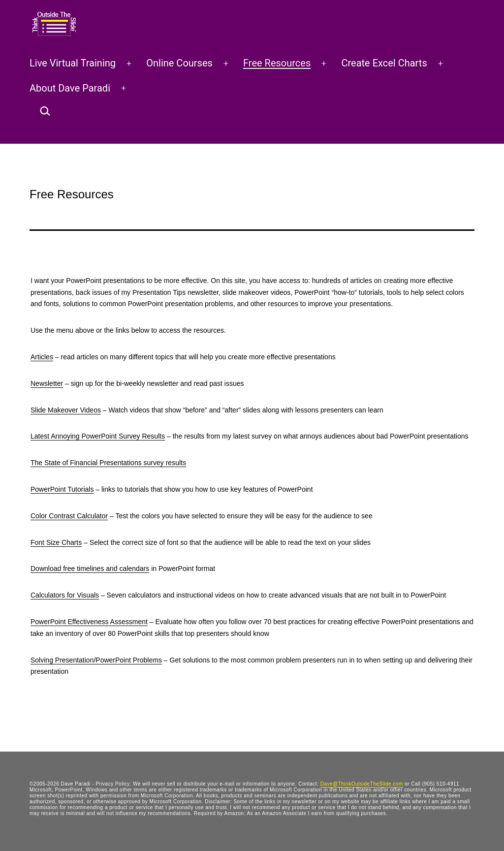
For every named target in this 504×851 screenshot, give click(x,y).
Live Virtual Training (73, 63)
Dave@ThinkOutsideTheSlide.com (362, 784)
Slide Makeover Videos (66, 410)
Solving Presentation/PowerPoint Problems (96, 660)
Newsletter (47, 383)
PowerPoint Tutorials (62, 489)
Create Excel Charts (384, 63)
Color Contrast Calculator (69, 516)
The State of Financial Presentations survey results (108, 463)
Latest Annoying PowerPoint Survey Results (98, 436)
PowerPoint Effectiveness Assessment (89, 622)
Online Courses (179, 63)
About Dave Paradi (70, 88)
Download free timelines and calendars (90, 568)
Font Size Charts (56, 542)
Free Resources (277, 63)
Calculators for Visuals (65, 595)
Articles (42, 357)
